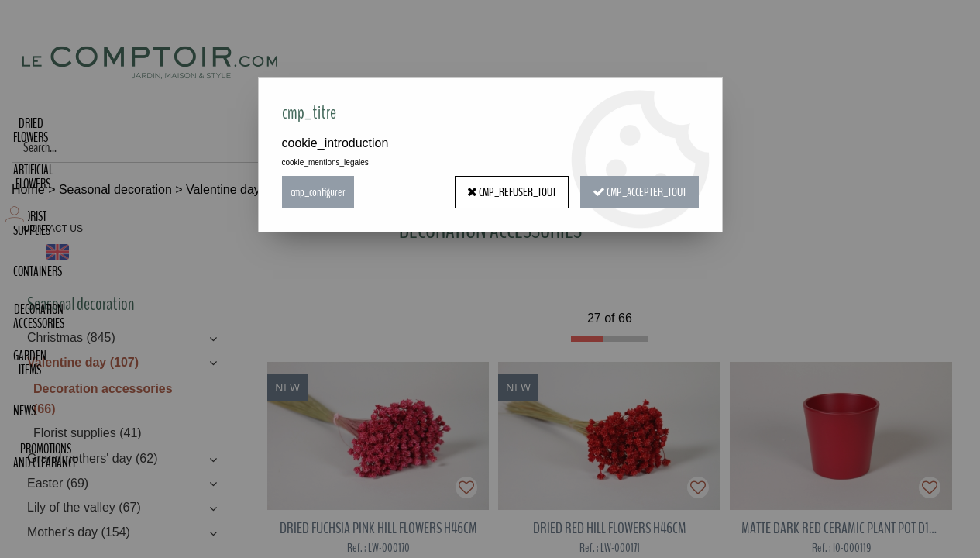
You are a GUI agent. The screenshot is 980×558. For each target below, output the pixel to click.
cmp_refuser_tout (512, 192)
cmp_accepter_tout (640, 192)
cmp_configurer (318, 192)
